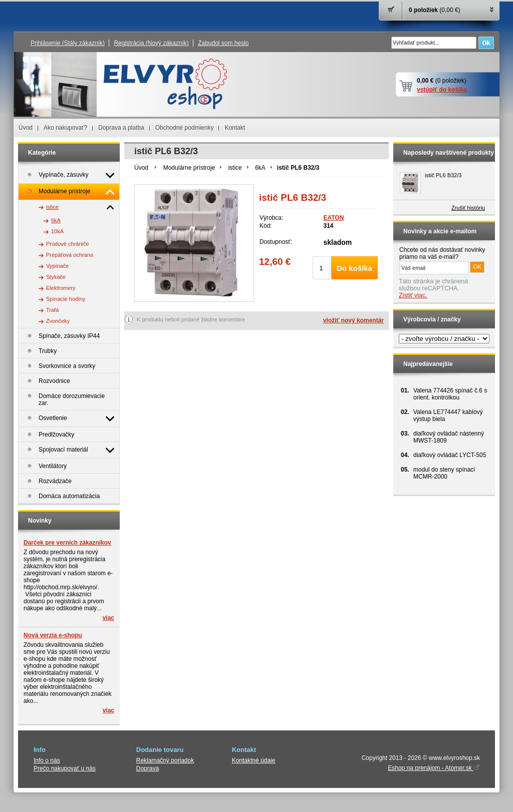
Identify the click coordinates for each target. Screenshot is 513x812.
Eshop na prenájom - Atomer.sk (434, 768)
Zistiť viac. (413, 295)
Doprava (148, 768)
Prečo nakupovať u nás (65, 768)
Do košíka (354, 268)
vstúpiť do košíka (442, 90)
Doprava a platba (121, 128)
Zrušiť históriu (468, 208)
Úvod (26, 128)
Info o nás (47, 760)
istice (235, 168)
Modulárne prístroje (189, 168)
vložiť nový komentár (353, 320)
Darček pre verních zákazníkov (67, 543)
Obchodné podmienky (185, 128)
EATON (333, 218)
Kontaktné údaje (254, 760)
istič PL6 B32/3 (443, 175)
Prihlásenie (68, 43)
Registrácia (151, 43)
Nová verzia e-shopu (53, 635)
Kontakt (235, 128)
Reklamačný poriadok (165, 760)
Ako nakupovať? (65, 128)
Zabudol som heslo (223, 43)
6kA (260, 168)
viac (108, 618)
